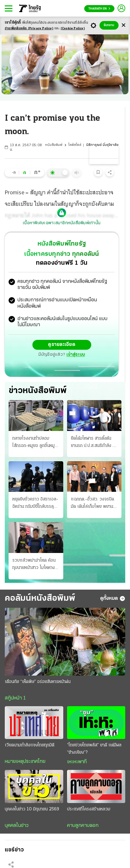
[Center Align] (123, 25)
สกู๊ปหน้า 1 (15, 698)
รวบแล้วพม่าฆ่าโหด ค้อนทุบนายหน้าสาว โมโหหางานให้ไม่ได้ (36, 565)
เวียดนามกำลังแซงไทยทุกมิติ (30, 745)
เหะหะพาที (77, 762)
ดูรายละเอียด (62, 345)
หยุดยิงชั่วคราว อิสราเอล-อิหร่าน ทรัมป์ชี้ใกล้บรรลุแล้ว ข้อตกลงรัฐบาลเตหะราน (35, 504)
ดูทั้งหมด (113, 599)
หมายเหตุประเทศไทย (25, 762)
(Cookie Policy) (73, 29)
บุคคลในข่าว (17, 826)
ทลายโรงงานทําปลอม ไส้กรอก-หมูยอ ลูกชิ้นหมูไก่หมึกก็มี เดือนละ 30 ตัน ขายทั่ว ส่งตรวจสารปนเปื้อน (35, 443)
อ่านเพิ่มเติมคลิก (29, 29)
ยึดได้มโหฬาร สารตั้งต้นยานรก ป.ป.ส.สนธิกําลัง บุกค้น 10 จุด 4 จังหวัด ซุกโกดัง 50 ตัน (94, 443)
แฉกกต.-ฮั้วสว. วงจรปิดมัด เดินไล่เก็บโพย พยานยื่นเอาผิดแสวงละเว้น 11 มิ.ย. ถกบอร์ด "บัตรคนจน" (94, 504)
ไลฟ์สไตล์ (75, 145)
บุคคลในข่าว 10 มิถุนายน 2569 (32, 809)
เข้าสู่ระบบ (76, 355)
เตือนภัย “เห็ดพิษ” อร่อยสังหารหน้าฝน (38, 682)
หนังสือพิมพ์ (54, 145)
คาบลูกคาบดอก (83, 826)
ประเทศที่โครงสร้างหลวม (89, 809)
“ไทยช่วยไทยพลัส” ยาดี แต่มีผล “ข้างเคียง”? (94, 749)
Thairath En (99, 9)
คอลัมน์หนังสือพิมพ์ (40, 599)
